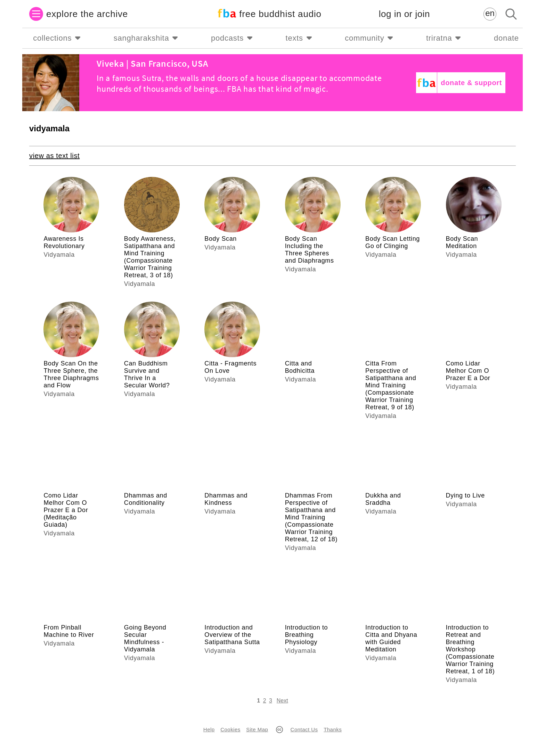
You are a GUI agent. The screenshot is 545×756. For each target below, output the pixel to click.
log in (404, 14)
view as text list (54, 156)
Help (209, 729)
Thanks (333, 729)
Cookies (230, 729)
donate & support (471, 83)
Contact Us (304, 729)
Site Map (257, 729)
